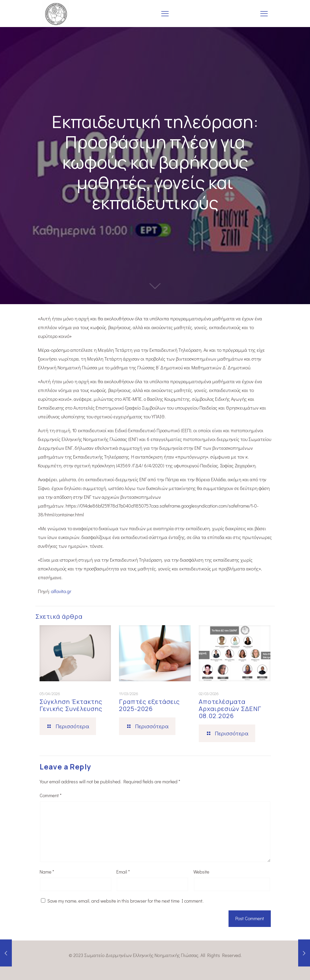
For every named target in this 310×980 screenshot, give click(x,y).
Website (201, 872)
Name (47, 872)
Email (123, 872)
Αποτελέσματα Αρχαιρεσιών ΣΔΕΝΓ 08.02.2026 (230, 709)
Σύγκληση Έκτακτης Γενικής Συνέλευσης (71, 705)
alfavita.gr (61, 591)
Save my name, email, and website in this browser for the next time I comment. (125, 901)
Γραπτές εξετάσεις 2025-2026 (149, 705)
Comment (51, 795)
